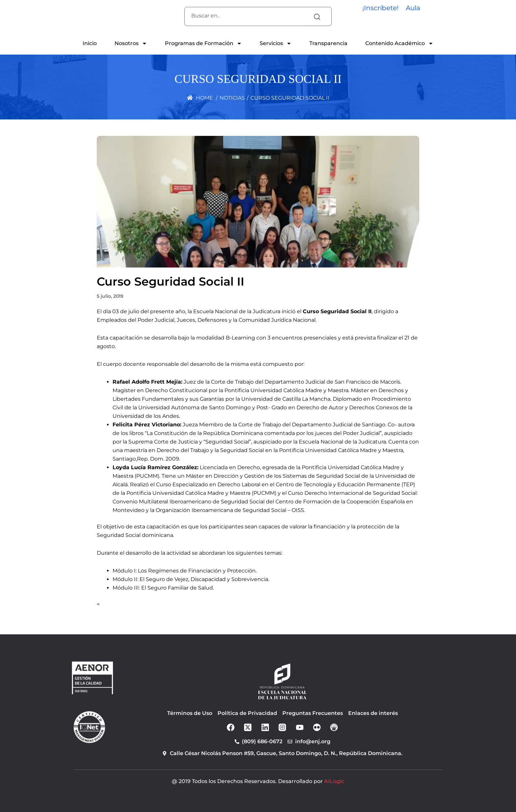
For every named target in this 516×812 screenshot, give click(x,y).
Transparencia (328, 43)
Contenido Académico (399, 43)
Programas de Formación (203, 43)
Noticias (232, 98)
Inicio (90, 43)
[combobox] (245, 16)
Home (200, 98)
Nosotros (131, 43)
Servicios (276, 43)
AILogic (334, 781)
